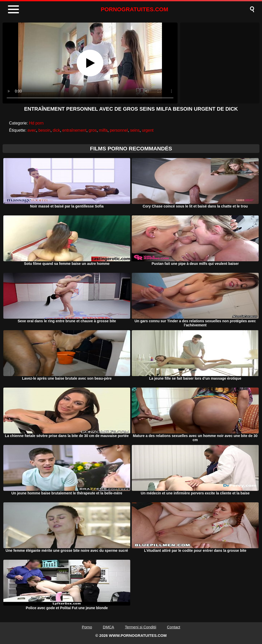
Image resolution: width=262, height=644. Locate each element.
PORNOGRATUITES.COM (135, 9)
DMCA (108, 627)
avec (32, 130)
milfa (103, 130)
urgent (148, 130)
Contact (174, 627)
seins (135, 130)
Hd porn (36, 123)
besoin (44, 130)
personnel (119, 130)
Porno (87, 627)
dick (56, 130)
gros (93, 130)
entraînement (74, 130)
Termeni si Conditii (141, 627)
